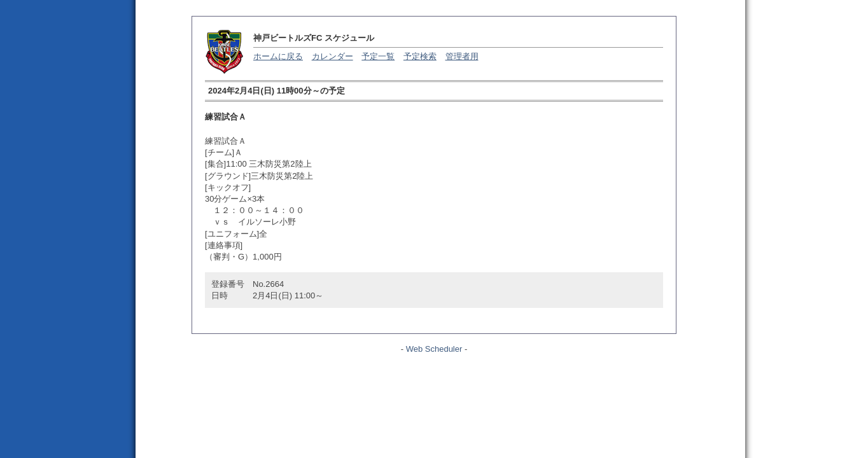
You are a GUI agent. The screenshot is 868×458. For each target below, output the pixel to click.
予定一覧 (378, 56)
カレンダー (332, 56)
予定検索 (420, 56)
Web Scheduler (434, 349)
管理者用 (462, 56)
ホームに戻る (278, 56)
